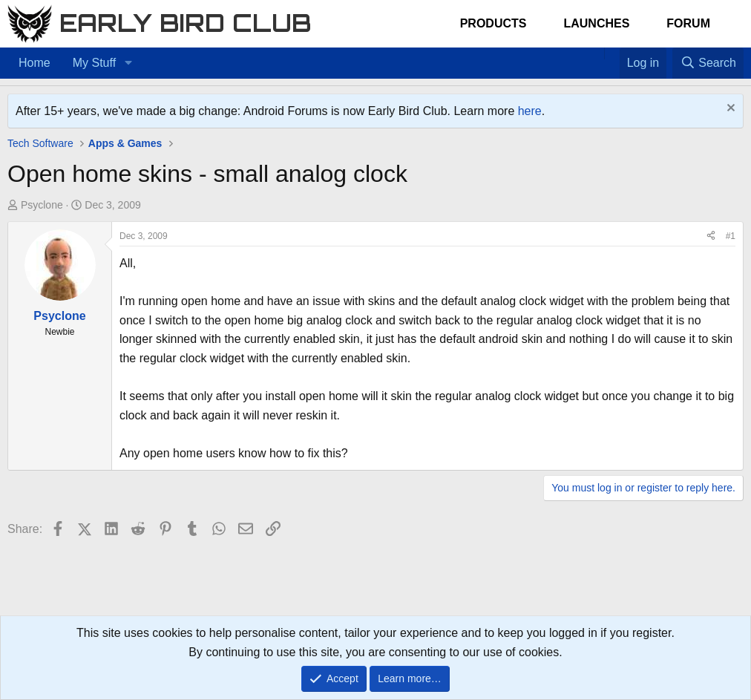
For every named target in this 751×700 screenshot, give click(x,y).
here (530, 111)
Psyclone (42, 205)
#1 (731, 236)
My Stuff (94, 63)
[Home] (597, 53)
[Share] (711, 236)
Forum (688, 23)
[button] (128, 63)
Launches (596, 23)
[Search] (708, 63)
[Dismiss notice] (729, 109)
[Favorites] (612, 53)
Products (493, 23)
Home (35, 63)
